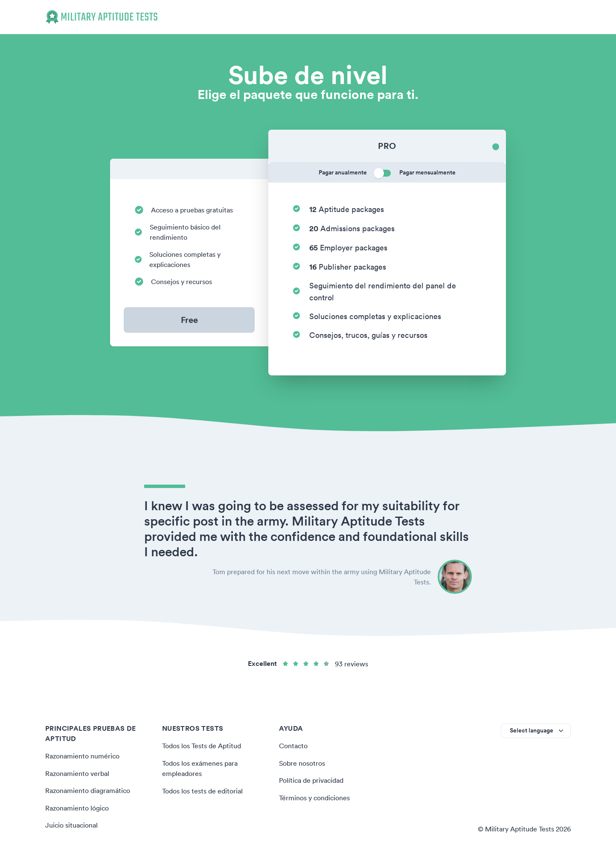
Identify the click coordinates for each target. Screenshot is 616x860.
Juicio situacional (71, 824)
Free (189, 320)
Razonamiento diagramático (88, 790)
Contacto (293, 746)
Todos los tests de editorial (202, 790)
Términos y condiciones (314, 797)
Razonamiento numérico (82, 756)
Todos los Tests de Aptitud (202, 746)
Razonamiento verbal (77, 773)
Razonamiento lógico (77, 807)
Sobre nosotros (302, 763)
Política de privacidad (311, 780)
